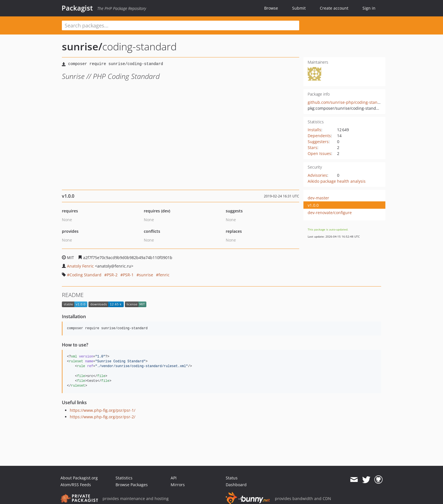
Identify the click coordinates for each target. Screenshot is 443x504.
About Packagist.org (79, 478)
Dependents (319, 136)
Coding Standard (85, 275)
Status (232, 478)
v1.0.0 (313, 205)
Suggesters (318, 142)
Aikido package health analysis (337, 181)
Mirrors (178, 485)
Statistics (124, 478)
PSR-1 (128, 275)
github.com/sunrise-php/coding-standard (347, 102)
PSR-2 (112, 275)
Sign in (369, 8)
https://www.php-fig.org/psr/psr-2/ (103, 417)
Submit (299, 8)
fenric (164, 275)
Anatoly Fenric (80, 266)
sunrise (146, 275)
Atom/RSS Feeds (76, 485)
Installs (314, 130)
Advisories (317, 175)
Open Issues (319, 153)
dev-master (318, 198)
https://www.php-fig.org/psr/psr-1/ (103, 410)
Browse (271, 8)
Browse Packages (132, 485)
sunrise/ (82, 47)
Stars (312, 147)
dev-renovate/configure (330, 213)
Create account (334, 8)
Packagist (77, 8)
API (174, 478)
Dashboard (236, 485)
